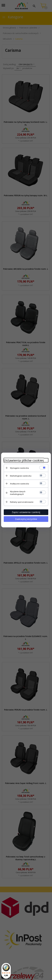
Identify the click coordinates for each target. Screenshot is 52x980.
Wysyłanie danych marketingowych (18, 493)
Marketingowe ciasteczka (21, 476)
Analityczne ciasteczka (20, 483)
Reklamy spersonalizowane (22, 502)
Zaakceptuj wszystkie (26, 519)
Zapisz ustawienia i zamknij (26, 512)
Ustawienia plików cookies (24, 460)
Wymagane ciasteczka (20, 468)
